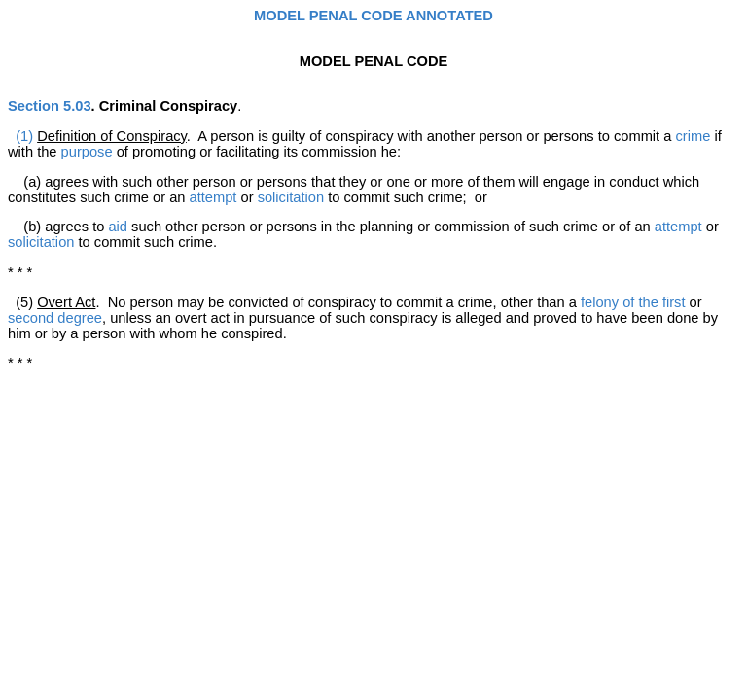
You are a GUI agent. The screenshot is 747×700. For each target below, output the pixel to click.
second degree (55, 318)
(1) (24, 136)
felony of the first (633, 302)
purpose (87, 152)
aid (118, 227)
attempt (213, 197)
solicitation (291, 197)
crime (694, 136)
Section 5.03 (50, 106)
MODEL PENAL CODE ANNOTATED (373, 16)
